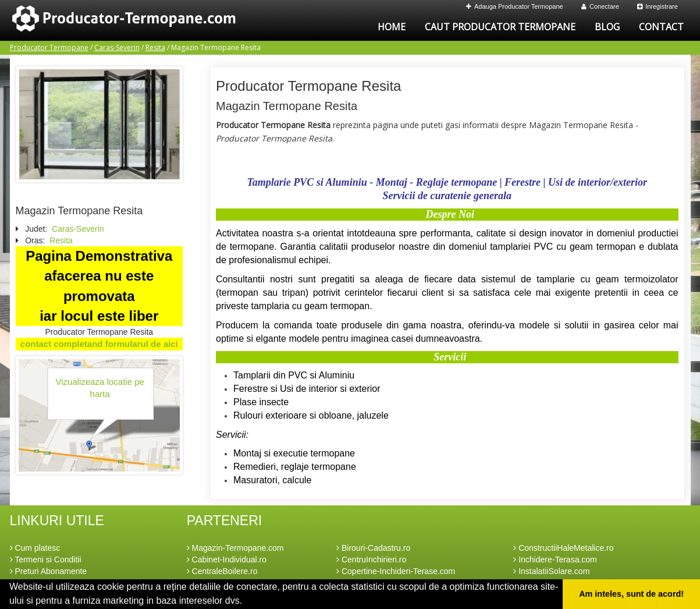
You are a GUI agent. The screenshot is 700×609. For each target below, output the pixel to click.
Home (392, 27)
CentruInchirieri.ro (371, 560)
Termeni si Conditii (46, 560)
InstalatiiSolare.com (551, 571)
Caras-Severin (117, 47)
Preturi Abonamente (49, 571)
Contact (661, 27)
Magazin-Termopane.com (235, 548)
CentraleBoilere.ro (222, 571)
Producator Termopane (49, 47)
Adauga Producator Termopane (515, 6)
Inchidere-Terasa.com (555, 560)
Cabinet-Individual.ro (227, 560)
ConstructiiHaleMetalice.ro (563, 548)
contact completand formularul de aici (99, 344)
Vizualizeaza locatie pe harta (100, 388)
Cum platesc (35, 548)
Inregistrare (658, 6)
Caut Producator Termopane (500, 27)
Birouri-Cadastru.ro (373, 548)
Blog (607, 27)
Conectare (600, 6)
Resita (155, 47)
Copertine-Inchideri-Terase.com (396, 571)
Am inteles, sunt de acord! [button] (631, 594)
